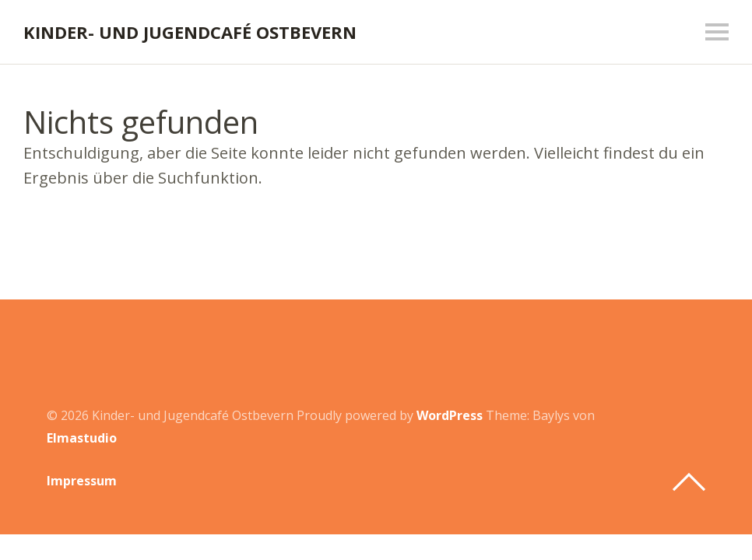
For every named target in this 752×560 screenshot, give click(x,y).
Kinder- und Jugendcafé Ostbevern (190, 32)
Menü (717, 32)
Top (689, 482)
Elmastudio (82, 438)
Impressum (82, 481)
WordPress (450, 415)
